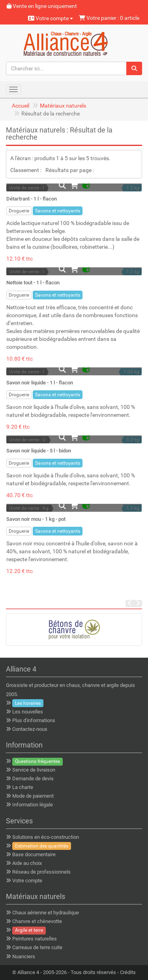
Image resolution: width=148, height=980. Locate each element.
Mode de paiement (33, 796)
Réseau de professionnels (41, 872)
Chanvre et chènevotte (37, 921)
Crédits (128, 972)
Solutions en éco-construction (46, 837)
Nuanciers (24, 956)
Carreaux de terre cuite (37, 947)
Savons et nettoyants (58, 211)
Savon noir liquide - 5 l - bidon (39, 451)
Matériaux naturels (63, 106)
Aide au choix (27, 863)
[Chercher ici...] (66, 68)
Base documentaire (34, 854)
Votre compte (51, 18)
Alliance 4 (28, 972)
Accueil (21, 106)
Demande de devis (33, 779)
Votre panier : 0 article (109, 18)
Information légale (33, 805)
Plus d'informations (34, 720)
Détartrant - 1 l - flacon (32, 199)
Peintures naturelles (35, 939)
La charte (23, 787)
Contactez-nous (30, 729)
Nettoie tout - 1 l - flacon (33, 283)
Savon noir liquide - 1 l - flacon (40, 383)
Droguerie (19, 211)
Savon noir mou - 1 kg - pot (36, 519)
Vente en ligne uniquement (42, 6)
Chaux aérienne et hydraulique (46, 913)
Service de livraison (34, 770)
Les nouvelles (28, 712)
